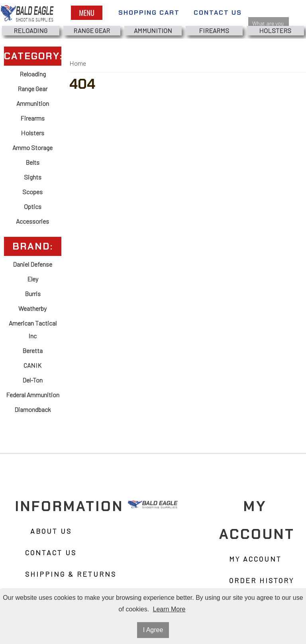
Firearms (214, 30)
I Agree (153, 630)
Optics (33, 206)
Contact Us (218, 13)
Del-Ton (32, 380)
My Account (255, 559)
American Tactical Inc (33, 329)
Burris (33, 294)
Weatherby (32, 308)
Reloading (30, 30)
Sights (33, 177)
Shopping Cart (149, 13)
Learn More (169, 609)
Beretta (32, 350)
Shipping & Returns (71, 574)
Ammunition (153, 30)
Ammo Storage (32, 147)
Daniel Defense (32, 264)
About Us (51, 531)
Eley (33, 279)
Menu (86, 13)
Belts (32, 162)
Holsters (275, 30)
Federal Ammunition (33, 395)
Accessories (32, 221)
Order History (262, 580)
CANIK (32, 365)
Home (78, 63)
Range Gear (92, 30)
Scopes (32, 192)
